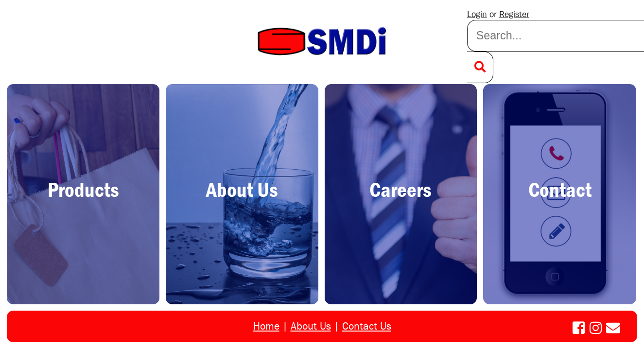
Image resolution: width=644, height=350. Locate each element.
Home (266, 326)
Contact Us (367, 326)
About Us (311, 326)
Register (514, 14)
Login (477, 14)
